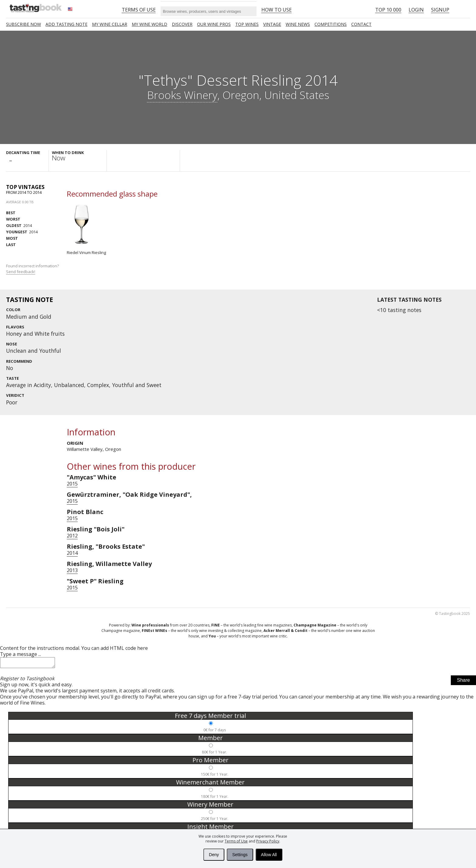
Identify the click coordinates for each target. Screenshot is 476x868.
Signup (440, 10)
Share (463, 682)
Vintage (272, 24)
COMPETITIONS (331, 24)
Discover (182, 24)
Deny (214, 855)
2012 (72, 536)
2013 (72, 570)
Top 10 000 (388, 10)
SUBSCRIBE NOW (24, 24)
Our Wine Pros (214, 24)
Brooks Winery (182, 95)
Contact (361, 24)
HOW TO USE (277, 10)
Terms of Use (236, 841)
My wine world (150, 24)
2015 (72, 484)
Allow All (269, 855)
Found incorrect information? (33, 269)
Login (416, 10)
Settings (240, 855)
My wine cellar (110, 24)
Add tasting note (66, 24)
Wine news (298, 24)
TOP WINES (247, 24)
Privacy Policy (268, 841)
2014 (19, 225)
